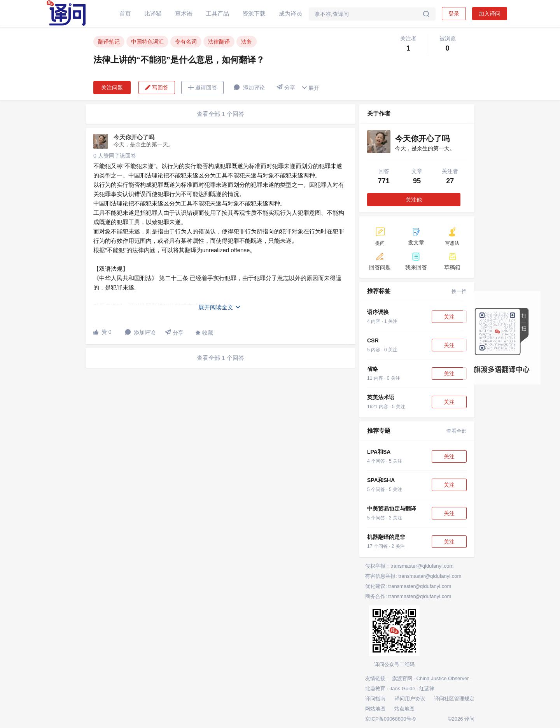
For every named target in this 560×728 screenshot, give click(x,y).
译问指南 (375, 699)
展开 (310, 88)
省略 (373, 369)
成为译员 (290, 13)
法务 (247, 42)
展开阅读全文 (220, 307)
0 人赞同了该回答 (115, 156)
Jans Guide (402, 689)
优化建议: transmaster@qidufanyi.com (408, 586)
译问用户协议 (410, 699)
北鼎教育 (375, 689)
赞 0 (102, 332)
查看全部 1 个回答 (220, 114)
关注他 (414, 200)
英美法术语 (381, 397)
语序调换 (378, 312)
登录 (454, 14)
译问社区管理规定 (454, 699)
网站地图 (375, 709)
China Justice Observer (442, 678)
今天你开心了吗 (134, 137)
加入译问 (490, 14)
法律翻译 (219, 42)
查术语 (184, 13)
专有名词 (186, 42)
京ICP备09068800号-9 (390, 719)
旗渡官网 (402, 678)
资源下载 (254, 13)
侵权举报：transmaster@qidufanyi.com (409, 566)
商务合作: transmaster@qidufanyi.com (408, 596)
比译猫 (153, 13)
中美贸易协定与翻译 (392, 509)
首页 (125, 13)
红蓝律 (427, 689)
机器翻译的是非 (386, 537)
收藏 (204, 333)
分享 (286, 87)
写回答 (157, 88)
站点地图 (404, 709)
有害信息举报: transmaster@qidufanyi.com (413, 576)
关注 (449, 317)
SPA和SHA (381, 480)
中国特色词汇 (147, 42)
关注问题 (112, 88)
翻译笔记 (109, 42)
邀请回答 (202, 88)
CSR (373, 340)
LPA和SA (379, 452)
